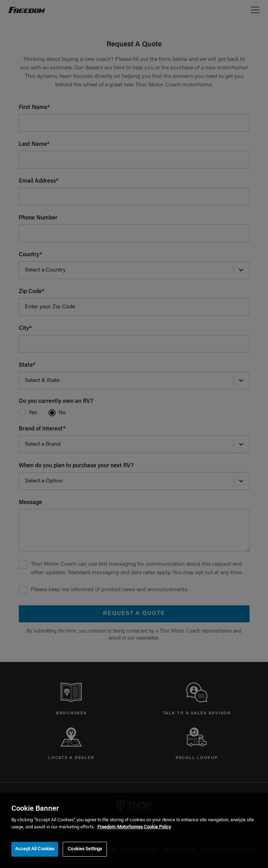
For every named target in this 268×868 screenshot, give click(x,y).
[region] (134, 830)
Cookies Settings (85, 849)
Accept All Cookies (35, 849)
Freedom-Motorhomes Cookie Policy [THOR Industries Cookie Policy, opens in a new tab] (134, 827)
